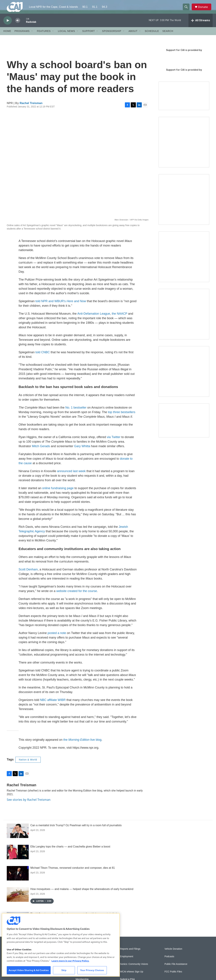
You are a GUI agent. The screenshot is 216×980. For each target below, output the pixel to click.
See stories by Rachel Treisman (29, 804)
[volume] (18, 25)
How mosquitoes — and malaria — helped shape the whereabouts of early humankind (82, 893)
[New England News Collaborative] (184, 376)
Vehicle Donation (173, 953)
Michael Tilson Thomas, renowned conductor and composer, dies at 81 (73, 872)
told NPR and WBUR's (51, 305)
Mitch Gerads (41, 450)
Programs (22, 35)
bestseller (79, 412)
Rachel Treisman (31, 107)
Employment (127, 961)
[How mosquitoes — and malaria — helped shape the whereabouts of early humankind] (18, 898)
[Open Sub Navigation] (32, 35)
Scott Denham (28, 573)
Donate (204, 9)
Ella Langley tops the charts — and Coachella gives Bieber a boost (70, 850)
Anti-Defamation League (94, 318)
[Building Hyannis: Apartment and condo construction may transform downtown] (184, 424)
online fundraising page (58, 492)
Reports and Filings (130, 953)
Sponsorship (112, 35)
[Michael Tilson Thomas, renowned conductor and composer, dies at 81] (18, 877)
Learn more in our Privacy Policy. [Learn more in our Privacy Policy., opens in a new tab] (70, 961)
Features (44, 35)
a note (62, 637)
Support (89, 35)
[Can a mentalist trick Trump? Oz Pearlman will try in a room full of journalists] (18, 835)
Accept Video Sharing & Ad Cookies (29, 970)
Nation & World (28, 764)
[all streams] (201, 24)
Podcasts (169, 961)
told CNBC (43, 356)
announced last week (71, 475)
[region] (61, 945)
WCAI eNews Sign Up (132, 976)
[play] (8, 25)
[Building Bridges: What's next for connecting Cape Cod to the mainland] (184, 318)
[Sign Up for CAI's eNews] (184, 204)
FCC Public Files (173, 976)
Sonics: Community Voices (134, 968)
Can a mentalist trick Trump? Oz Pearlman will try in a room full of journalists (76, 829)
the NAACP (119, 318)
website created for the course (77, 595)
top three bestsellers (122, 416)
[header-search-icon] (187, 9)
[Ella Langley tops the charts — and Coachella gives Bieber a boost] (18, 856)
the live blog (82, 744)
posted (53, 637)
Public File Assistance (176, 968)
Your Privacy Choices (92, 970)
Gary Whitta (82, 450)
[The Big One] (184, 261)
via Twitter (114, 441)
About (133, 35)
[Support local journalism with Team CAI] (184, 100)
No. (68, 412)
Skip (64, 970)
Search (168, 35)
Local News (66, 35)
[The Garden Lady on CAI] (184, 146)
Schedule (152, 35)
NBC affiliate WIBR (53, 704)
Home (7, 35)
